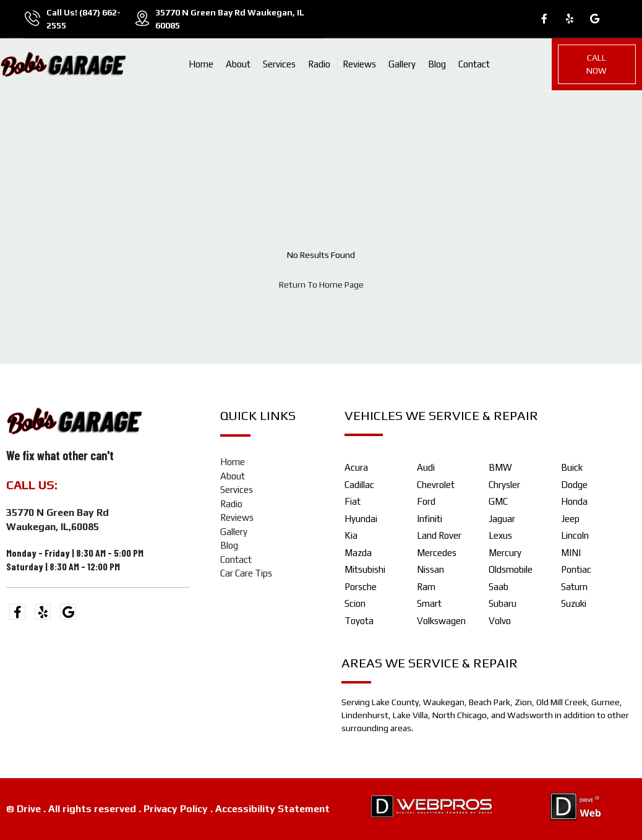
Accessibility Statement (272, 809)
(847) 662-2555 (106, 485)
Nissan (430, 569)
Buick (572, 467)
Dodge (574, 485)
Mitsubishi (365, 569)
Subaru (503, 603)
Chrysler (504, 485)
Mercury (505, 553)
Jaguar (502, 519)
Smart (429, 603)
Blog (437, 64)
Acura (356, 467)
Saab (499, 587)
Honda (574, 501)
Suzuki (574, 603)
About (238, 64)
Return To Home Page (321, 285)
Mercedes (437, 553)
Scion (355, 603)
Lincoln (575, 535)
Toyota (359, 621)
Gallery (402, 64)
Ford (426, 501)
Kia (351, 535)
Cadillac (359, 485)
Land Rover (439, 535)
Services (279, 64)
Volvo (500, 621)
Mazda (358, 553)
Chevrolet (436, 485)
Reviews (359, 64)
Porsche (361, 587)
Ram (426, 587)
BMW (500, 467)
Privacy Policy (176, 809)
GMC (498, 501)
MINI (571, 553)
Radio (319, 64)
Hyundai (361, 519)
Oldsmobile (511, 569)
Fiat (353, 501)
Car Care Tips (246, 573)
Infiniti (430, 519)
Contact (474, 64)
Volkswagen (441, 621)
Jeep (570, 519)
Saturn (574, 587)
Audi (426, 467)
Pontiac (576, 569)
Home (201, 64)
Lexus (500, 535)
